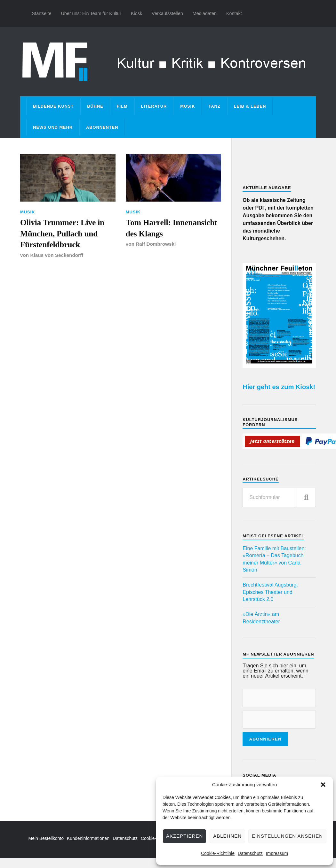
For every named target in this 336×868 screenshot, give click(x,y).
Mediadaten (205, 13)
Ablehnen (227, 836)
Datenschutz (250, 853)
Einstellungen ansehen (287, 836)
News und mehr (53, 127)
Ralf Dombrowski (156, 244)
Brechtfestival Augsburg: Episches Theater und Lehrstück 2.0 (270, 592)
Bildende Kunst (53, 106)
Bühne (95, 106)
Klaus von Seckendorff (57, 255)
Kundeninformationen (88, 838)
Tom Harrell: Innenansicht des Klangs (172, 228)
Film (122, 106)
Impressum (277, 853)
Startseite (42, 13)
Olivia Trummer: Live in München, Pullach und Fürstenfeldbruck (62, 234)
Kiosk (136, 13)
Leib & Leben (250, 106)
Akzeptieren (184, 836)
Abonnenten (102, 127)
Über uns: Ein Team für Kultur (91, 13)
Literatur (154, 106)
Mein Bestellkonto (46, 838)
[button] (323, 785)
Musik (188, 106)
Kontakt (234, 13)
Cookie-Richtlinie (218, 853)
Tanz (214, 106)
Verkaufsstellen (167, 13)
